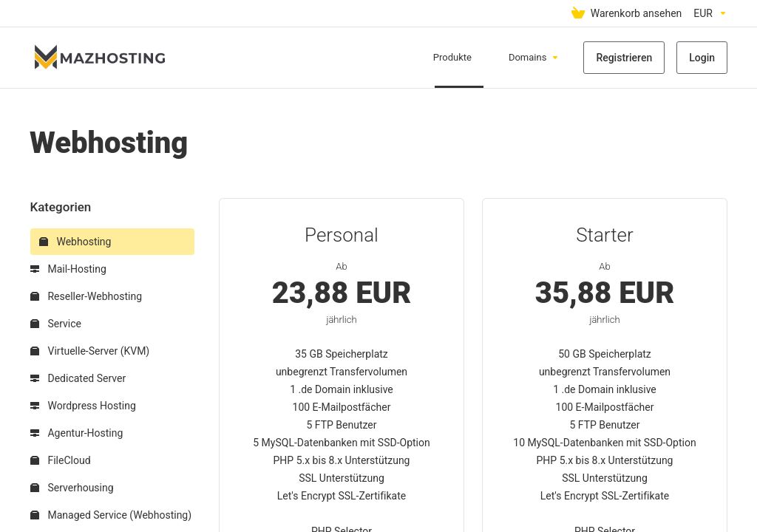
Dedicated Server (78, 378)
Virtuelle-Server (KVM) (90, 351)
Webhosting (75, 242)
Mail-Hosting (68, 269)
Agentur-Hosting (77, 433)
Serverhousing (72, 488)
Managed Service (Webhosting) (111, 515)
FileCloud (61, 460)
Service (56, 324)
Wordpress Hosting (83, 406)
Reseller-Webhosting (86, 296)
